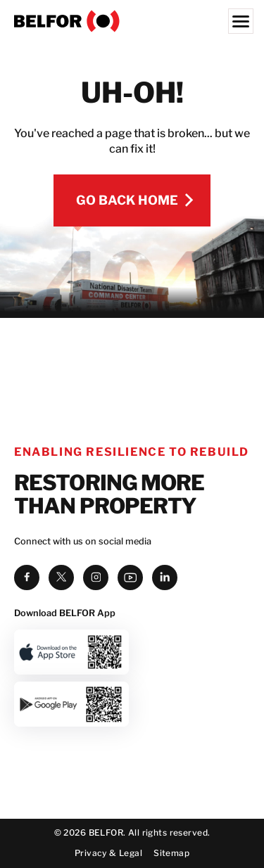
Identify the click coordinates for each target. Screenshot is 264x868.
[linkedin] (165, 506)
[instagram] (96, 506)
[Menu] (241, 21)
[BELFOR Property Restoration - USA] (132, 21)
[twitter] (61, 506)
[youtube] (130, 506)
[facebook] (27, 506)
